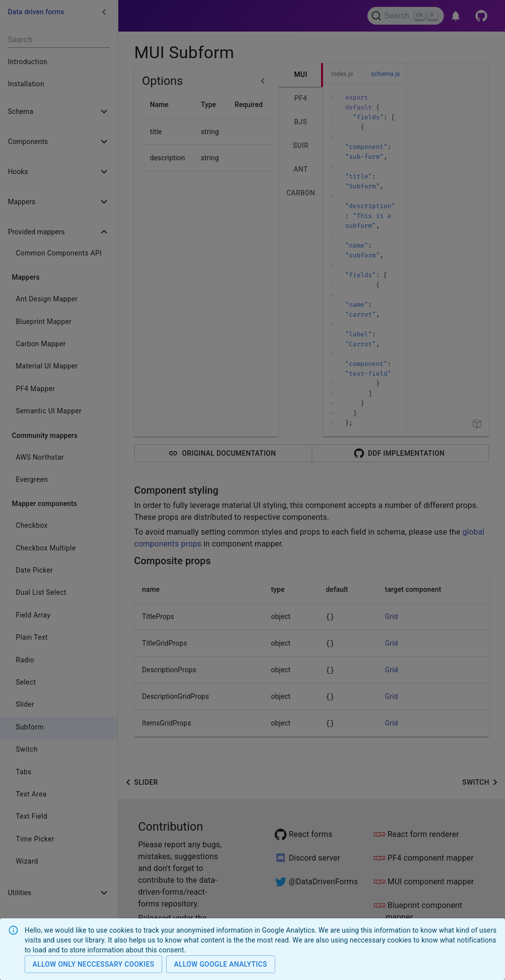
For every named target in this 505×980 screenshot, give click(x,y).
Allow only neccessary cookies (93, 964)
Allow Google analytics (221, 964)
